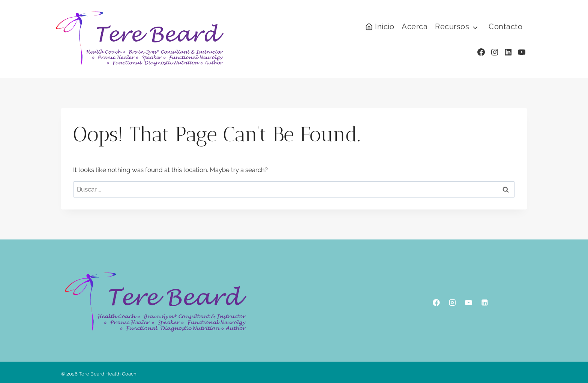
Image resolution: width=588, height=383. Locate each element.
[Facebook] (436, 302)
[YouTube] (469, 302)
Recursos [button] (452, 27)
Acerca (415, 27)
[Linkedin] (485, 302)
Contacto (505, 27)
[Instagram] (452, 302)
